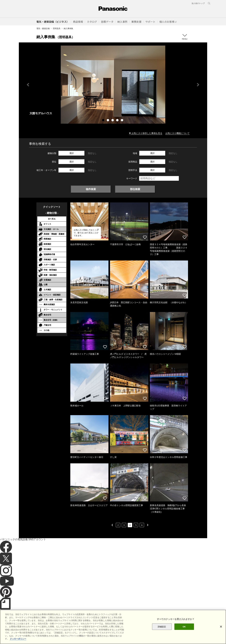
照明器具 (57, 28)
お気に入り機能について (178, 133)
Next (198, 85)
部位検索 (135, 189)
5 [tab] (122, 121)
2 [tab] (108, 121)
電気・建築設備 (43, 28)
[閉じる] (221, 628)
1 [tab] (104, 121)
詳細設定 (162, 628)
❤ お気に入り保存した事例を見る (146, 133)
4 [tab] (118, 121)
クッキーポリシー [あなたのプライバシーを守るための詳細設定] (18, 640)
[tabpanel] (113, 85)
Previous (28, 85)
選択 (72, 153)
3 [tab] (113, 121)
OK (184, 628)
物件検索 (91, 189)
